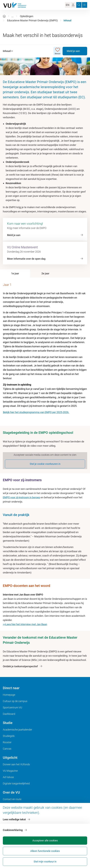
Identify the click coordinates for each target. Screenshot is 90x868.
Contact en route (12, 799)
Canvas (7, 749)
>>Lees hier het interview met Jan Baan (25, 624)
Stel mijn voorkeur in (45, 862)
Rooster (7, 742)
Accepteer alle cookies (45, 840)
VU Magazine (10, 771)
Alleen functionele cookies (45, 851)
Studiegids (9, 736)
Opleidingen (27, 16)
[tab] (15, 273)
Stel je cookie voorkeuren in (45, 464)
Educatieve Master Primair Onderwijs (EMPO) (32, 20)
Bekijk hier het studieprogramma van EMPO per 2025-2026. (36, 412)
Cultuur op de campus (15, 701)
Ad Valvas (8, 777)
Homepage (9, 695)
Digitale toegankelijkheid (16, 783)
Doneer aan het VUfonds (16, 764)
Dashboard (9, 714)
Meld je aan (73, 51)
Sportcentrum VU (12, 707)
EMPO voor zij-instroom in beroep (21, 497)
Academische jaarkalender (17, 730)
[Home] (4, 16)
